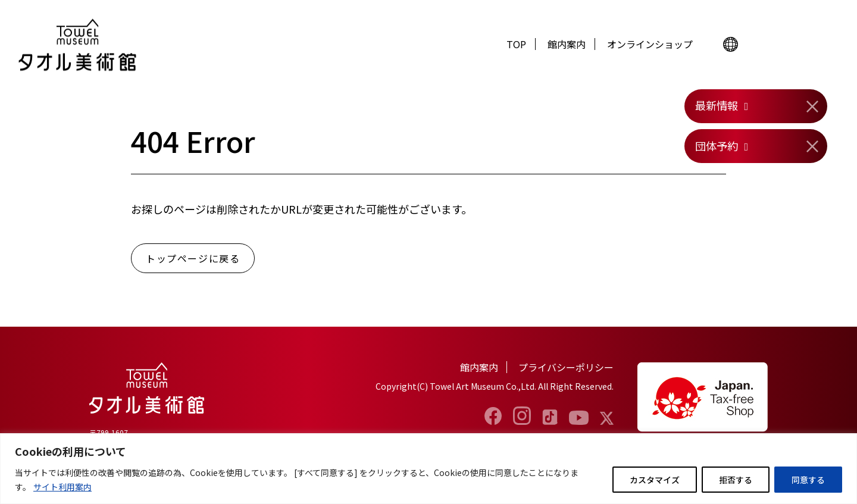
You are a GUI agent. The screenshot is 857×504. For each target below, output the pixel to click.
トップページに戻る (193, 258)
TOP (516, 44)
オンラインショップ (650, 44)
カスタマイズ (655, 480)
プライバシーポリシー (566, 367)
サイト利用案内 (62, 487)
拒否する (736, 480)
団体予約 (717, 146)
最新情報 (717, 105)
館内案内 (567, 44)
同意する (808, 480)
